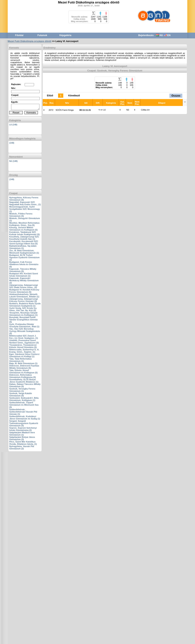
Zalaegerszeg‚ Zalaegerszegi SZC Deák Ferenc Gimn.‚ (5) (24, 286)
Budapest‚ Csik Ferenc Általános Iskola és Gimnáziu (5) (24, 264)
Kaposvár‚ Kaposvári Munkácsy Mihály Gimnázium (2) (24, 280)
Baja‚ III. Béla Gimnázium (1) (23, 363)
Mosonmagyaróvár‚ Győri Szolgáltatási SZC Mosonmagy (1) (25, 209)
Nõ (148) (13, 161)
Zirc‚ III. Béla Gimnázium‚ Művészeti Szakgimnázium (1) (24, 252)
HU (159, 35)
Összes (176, 96)
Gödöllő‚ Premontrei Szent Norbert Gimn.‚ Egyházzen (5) (24, 341)
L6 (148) (13, 125)
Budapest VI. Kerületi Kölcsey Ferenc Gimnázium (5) (24, 291)
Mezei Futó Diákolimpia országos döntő (30, 41)
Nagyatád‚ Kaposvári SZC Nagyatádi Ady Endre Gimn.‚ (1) (25, 203)
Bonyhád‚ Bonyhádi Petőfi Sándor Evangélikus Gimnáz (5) (23, 320)
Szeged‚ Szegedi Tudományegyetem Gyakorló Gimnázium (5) (24, 423)
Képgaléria (65, 35)
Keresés (31, 113)
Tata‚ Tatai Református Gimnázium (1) (20, 360)
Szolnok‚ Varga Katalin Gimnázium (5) (21, 394)
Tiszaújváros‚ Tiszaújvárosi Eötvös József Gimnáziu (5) (23, 346)
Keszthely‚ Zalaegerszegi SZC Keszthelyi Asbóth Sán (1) (24, 238)
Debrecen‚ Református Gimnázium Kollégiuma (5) (22, 376)
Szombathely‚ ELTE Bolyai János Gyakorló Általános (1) (24, 381)
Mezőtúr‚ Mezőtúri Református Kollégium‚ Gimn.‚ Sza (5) (24, 224)
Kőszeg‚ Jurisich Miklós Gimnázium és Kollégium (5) (23, 229)
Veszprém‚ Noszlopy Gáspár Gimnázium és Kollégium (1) (23, 314)
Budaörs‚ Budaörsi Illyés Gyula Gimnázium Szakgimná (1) (25, 305)
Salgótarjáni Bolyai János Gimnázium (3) (22, 438)
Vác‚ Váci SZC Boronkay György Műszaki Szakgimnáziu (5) (25, 331)
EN (167, 35)
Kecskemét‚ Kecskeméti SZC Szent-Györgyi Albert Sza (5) (24, 242)
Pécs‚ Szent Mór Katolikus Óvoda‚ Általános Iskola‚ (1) (23, 443)
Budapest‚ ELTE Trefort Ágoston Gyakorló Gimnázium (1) (24, 257)
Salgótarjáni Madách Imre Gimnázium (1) (22, 434)
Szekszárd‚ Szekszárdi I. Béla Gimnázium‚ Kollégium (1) (24, 399)
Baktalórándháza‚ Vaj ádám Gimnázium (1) (23, 247)
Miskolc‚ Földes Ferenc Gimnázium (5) (21, 215)
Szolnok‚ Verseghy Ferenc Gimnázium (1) (22, 390)
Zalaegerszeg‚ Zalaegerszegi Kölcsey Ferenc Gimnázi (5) (24, 300)
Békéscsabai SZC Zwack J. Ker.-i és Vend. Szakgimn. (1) (24, 337)
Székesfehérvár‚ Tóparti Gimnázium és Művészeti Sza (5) (24, 405)
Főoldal (19, 35)
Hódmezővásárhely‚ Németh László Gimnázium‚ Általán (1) (24, 295)
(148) (12, 143)
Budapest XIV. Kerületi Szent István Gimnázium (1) (24, 275)
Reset (16, 113)
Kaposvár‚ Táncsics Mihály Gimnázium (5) (23, 270)
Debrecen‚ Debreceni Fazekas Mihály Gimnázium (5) (24, 367)
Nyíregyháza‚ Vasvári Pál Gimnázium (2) (22, 447)
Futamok (42, 35)
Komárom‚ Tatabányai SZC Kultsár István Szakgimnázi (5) (24, 233)
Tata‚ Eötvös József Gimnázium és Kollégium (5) (23, 371)
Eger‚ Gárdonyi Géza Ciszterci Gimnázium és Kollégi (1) (24, 355)
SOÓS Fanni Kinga (65, 110)
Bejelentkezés (146, 35)
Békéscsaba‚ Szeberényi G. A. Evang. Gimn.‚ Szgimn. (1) (24, 351)
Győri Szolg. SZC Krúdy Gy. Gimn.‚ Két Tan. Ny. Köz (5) (23, 309)
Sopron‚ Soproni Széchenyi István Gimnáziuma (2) (23, 429)
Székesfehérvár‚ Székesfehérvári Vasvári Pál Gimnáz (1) (23, 412)
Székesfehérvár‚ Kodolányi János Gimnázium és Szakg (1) (25, 417)
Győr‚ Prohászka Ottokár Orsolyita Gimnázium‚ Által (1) (24, 325)
